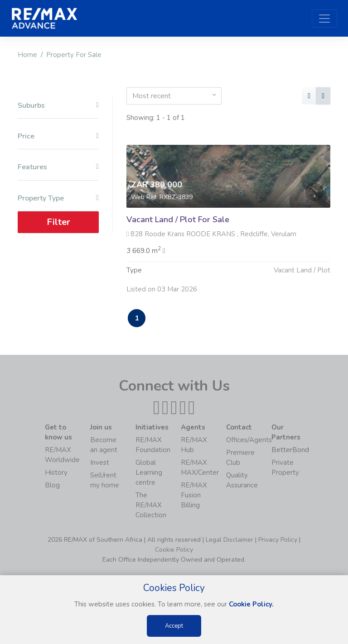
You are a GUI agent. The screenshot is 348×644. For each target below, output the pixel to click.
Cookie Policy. (251, 604)
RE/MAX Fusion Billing (194, 495)
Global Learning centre (149, 472)
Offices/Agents (249, 440)
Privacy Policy (278, 540)
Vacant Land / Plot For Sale (178, 219)
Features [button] (58, 167)
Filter (58, 222)
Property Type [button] (58, 198)
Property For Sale (74, 55)
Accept (174, 626)
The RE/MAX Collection (151, 505)
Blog (52, 485)
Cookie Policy (174, 550)
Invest (100, 463)
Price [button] (58, 136)
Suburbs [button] (58, 106)
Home (27, 55)
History (56, 472)
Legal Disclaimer (230, 540)
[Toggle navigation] (324, 19)
